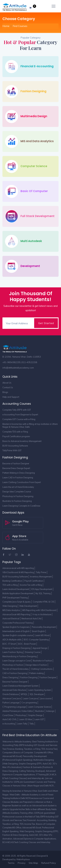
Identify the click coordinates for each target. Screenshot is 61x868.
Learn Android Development (16, 589)
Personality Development (44, 627)
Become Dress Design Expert (16, 468)
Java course (46, 698)
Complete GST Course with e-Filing (19, 419)
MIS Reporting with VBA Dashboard (39, 610)
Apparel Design (40, 648)
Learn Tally (22, 724)
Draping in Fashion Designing (16, 648)
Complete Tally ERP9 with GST (17, 410)
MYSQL (24, 694)
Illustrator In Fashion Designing (17, 501)
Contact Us (8, 387)
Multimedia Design (34, 116)
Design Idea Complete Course (17, 492)
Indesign (50, 711)
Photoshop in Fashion (13, 665)
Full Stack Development (37, 216)
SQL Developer (37, 694)
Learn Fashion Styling (13, 652)
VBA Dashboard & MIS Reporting (18, 572)
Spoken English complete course (18, 635)
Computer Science (34, 166)
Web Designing (10, 606)
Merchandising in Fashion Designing (20, 656)
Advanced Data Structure (14, 690)
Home (6, 26)
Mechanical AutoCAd (31, 618)
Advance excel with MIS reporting (18, 568)
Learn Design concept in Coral (17, 661)
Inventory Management (41, 577)
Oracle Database (11, 694)
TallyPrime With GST (12, 450)
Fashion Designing (33, 91)
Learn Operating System (40, 690)
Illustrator (40, 711)
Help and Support (11, 397)
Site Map (33, 863)
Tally (32, 724)
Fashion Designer (48, 677)
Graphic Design (35, 715)
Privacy (22, 863)
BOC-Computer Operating (36, 640)
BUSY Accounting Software (15, 446)
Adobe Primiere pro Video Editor (18, 711)
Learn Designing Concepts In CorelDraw (21, 506)
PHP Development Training (15, 598)
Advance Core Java (12, 698)
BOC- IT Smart (9, 644)
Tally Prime (41, 572)
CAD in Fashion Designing (15, 673)
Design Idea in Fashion (36, 665)
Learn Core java (30, 698)
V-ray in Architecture (42, 614)
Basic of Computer (34, 191)
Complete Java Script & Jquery (17, 602)
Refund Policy (49, 863)
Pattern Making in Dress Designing (19, 473)
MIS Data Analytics (11, 610)
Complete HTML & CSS (44, 602)
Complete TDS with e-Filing (15, 432)
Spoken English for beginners (16, 627)
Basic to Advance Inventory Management (22, 441)
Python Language (11, 703)
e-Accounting (9, 724)
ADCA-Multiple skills (12, 640)
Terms (11, 863)
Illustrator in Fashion (42, 661)
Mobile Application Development (18, 593)
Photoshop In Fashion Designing (18, 496)
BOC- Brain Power (27, 644)
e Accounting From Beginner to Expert (20, 414)
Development (30, 266)
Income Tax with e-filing (31, 585)
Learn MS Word (42, 635)
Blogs (5, 392)
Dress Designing (10, 677)
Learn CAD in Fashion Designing (18, 477)
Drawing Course (33, 652)
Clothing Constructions (42, 669)
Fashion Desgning (29, 677)
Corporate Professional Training (18, 623)
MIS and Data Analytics (37, 141)
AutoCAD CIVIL (10, 719)
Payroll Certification (34, 581)
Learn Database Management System (20, 686)
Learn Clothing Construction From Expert (22, 482)
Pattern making (36, 673)
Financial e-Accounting (37, 66)
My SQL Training (43, 593)
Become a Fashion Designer (16, 463)
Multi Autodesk (31, 241)
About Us (7, 383)
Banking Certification (12, 581)
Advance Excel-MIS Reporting (16, 614)
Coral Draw (8, 715)
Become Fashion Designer (15, 682)
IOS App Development (42, 589)
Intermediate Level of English (16, 631)
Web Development (28, 606)
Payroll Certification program (16, 436)
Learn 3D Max (26, 719)
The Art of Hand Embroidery (16, 669)
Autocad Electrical (11, 618)
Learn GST (39, 719)
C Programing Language (14, 707)
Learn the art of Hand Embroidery (18, 487)
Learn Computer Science (39, 707)
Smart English (38, 631)
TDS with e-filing (10, 585)
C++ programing (29, 703)
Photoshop (21, 715)
